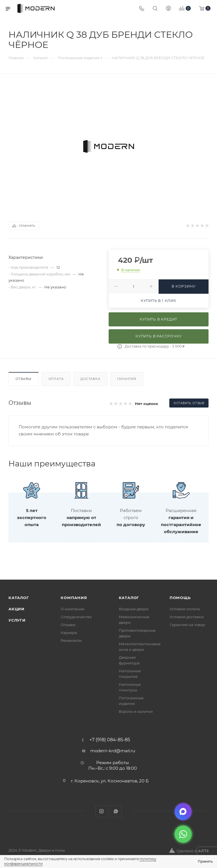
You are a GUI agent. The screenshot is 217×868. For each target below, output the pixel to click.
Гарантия (127, 379)
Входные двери (134, 609)
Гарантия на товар (187, 625)
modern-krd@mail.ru (113, 751)
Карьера (69, 633)
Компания (74, 598)
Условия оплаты (185, 609)
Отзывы (24, 379)
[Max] (183, 812)
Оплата (56, 379)
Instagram (101, 811)
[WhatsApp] (183, 834)
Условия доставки (187, 617)
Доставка (90, 379)
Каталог (19, 598)
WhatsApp (116, 811)
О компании (73, 609)
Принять (205, 861)
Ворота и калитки (136, 711)
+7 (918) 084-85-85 (110, 740)
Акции (17, 609)
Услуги (17, 620)
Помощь (180, 598)
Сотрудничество (76, 617)
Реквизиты (71, 640)
